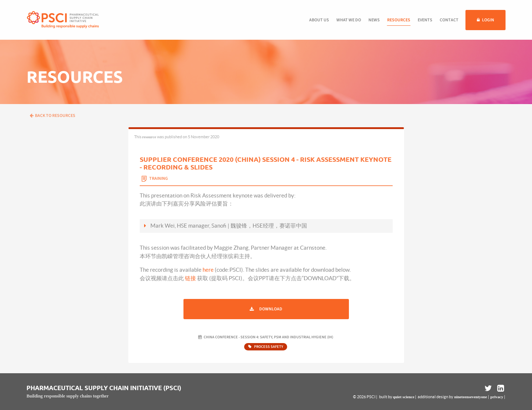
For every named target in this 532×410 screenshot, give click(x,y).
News (374, 20)
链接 (190, 278)
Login (488, 20)
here (208, 270)
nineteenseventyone (470, 397)
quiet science (404, 397)
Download (271, 309)
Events (425, 20)
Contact (449, 20)
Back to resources (53, 116)
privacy (497, 397)
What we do (349, 20)
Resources (399, 20)
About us (319, 20)
